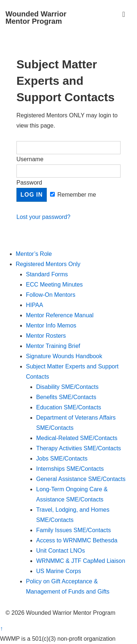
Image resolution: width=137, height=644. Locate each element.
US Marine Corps (59, 571)
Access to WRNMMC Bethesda (77, 540)
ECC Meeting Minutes (54, 285)
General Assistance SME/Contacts (81, 479)
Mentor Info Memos (51, 325)
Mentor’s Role (34, 254)
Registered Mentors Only (48, 264)
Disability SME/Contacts (67, 387)
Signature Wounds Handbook (64, 356)
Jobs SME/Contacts (62, 459)
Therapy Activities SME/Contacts (79, 448)
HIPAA (35, 305)
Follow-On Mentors (51, 295)
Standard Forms (47, 274)
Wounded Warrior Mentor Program (36, 18)
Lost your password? (43, 217)
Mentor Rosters (46, 336)
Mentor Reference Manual (60, 315)
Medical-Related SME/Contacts (77, 438)
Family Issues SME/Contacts (74, 530)
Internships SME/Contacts (70, 469)
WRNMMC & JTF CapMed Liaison (81, 561)
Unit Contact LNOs (60, 551)
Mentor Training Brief (53, 346)
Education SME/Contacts (69, 407)
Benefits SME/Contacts (66, 397)
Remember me (73, 195)
